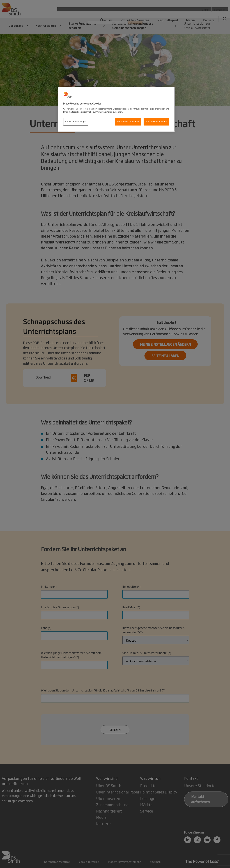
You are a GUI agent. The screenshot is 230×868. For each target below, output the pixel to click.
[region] (116, 109)
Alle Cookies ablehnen (128, 122)
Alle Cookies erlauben (156, 122)
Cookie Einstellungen (76, 122)
